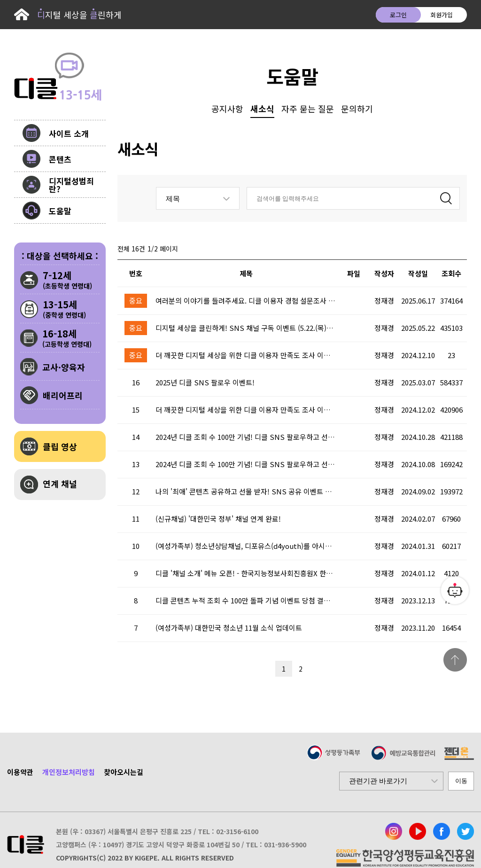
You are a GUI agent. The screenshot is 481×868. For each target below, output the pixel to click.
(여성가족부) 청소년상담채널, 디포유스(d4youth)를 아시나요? (246, 546)
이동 (461, 781)
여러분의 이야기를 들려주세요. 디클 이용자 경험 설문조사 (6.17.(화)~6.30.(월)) (246, 301)
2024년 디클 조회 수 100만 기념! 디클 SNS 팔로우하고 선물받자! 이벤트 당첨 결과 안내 (246, 437)
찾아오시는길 (124, 772)
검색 (446, 197)
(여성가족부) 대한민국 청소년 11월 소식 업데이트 (229, 628)
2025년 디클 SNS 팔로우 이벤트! (205, 383)
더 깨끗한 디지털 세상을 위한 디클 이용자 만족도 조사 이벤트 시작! (246, 410)
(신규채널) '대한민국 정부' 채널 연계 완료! (218, 519)
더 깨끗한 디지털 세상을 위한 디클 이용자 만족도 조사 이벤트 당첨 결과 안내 (246, 355)
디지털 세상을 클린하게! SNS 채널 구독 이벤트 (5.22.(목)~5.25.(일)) (246, 328)
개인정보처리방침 (69, 772)
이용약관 (20, 772)
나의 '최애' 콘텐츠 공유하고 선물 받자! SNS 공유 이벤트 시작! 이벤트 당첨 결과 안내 (246, 492)
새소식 (262, 109)
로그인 (398, 15)
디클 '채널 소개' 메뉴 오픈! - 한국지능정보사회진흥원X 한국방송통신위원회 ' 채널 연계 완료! (246, 573)
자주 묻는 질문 (308, 109)
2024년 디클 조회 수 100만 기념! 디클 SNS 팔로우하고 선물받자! (246, 464)
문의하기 (357, 109)
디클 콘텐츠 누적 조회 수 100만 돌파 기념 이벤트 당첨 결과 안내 (246, 601)
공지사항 (227, 109)
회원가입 (442, 15)
